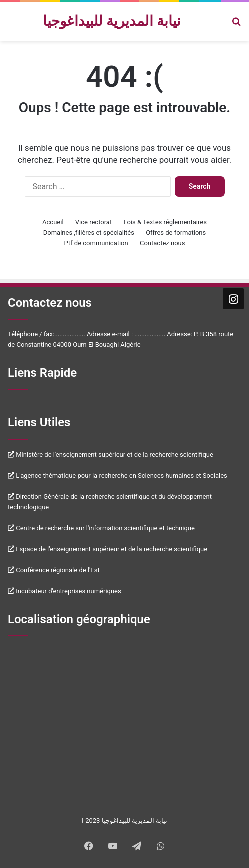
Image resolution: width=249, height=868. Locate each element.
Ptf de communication (96, 243)
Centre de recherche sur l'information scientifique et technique (101, 528)
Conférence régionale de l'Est (54, 570)
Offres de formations (176, 233)
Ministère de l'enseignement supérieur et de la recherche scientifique (110, 454)
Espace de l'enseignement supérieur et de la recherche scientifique (107, 549)
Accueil (53, 222)
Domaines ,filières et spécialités (89, 233)
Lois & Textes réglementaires (165, 222)
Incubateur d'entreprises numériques (64, 591)
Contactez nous (162, 243)
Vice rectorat (93, 222)
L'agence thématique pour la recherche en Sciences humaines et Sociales (117, 475)
